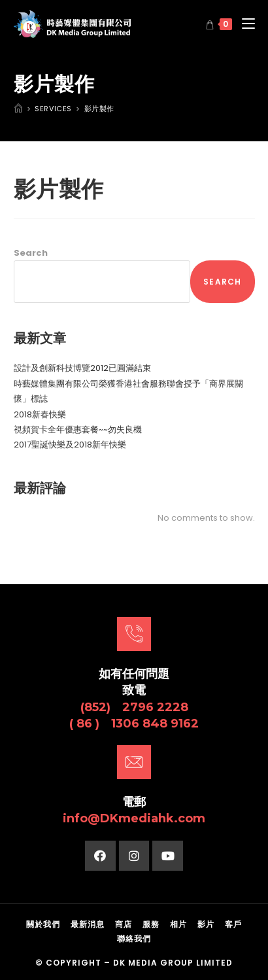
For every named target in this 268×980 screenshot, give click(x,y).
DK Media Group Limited (173, 963)
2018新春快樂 (40, 414)
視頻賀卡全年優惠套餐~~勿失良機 (78, 429)
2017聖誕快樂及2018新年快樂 (70, 445)
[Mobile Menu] (243, 24)
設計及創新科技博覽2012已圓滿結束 (82, 368)
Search (31, 253)
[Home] (18, 109)
